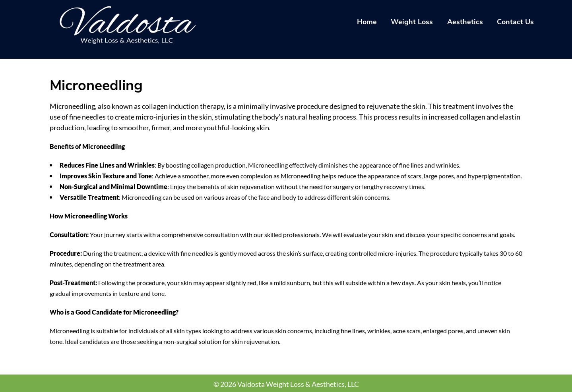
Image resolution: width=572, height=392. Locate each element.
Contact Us (515, 22)
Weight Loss (412, 22)
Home (367, 22)
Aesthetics (465, 22)
